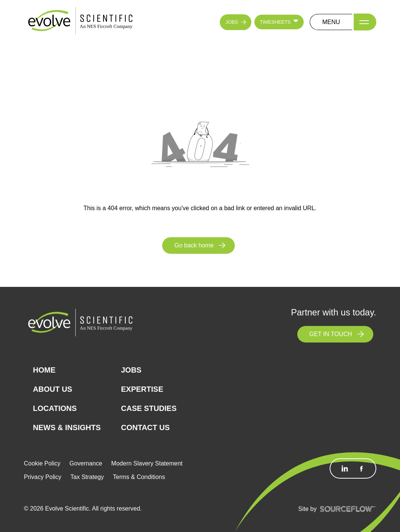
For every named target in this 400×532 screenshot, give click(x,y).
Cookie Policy (42, 463)
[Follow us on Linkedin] (345, 468)
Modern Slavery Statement (147, 463)
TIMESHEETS (275, 22)
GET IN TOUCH (331, 334)
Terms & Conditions (139, 477)
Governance (86, 463)
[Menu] (365, 22)
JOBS (232, 22)
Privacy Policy (43, 477)
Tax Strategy (87, 477)
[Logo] (81, 22)
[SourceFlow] (348, 509)
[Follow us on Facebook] (361, 468)
